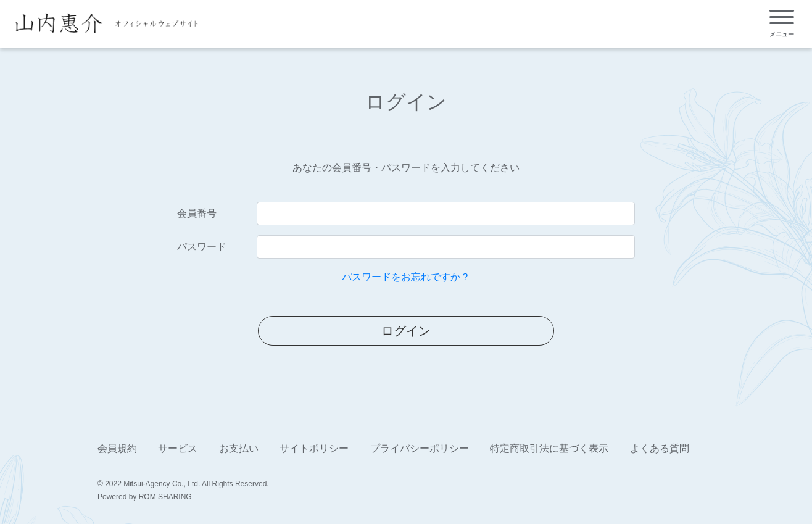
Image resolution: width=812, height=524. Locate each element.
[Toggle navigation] (782, 24)
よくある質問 (660, 448)
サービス (178, 448)
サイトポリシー (314, 448)
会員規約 (117, 448)
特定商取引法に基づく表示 (549, 448)
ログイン (406, 331)
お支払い (239, 448)
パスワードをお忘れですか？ (406, 277)
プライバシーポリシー (420, 448)
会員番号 (197, 213)
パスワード (202, 247)
